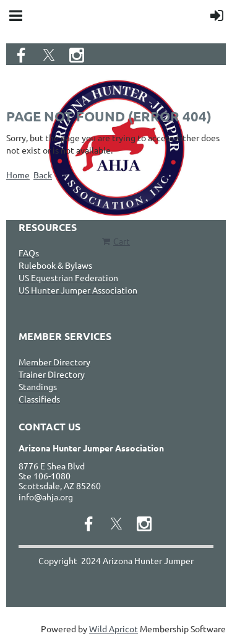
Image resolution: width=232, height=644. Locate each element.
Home (18, 175)
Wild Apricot (114, 629)
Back (43, 175)
